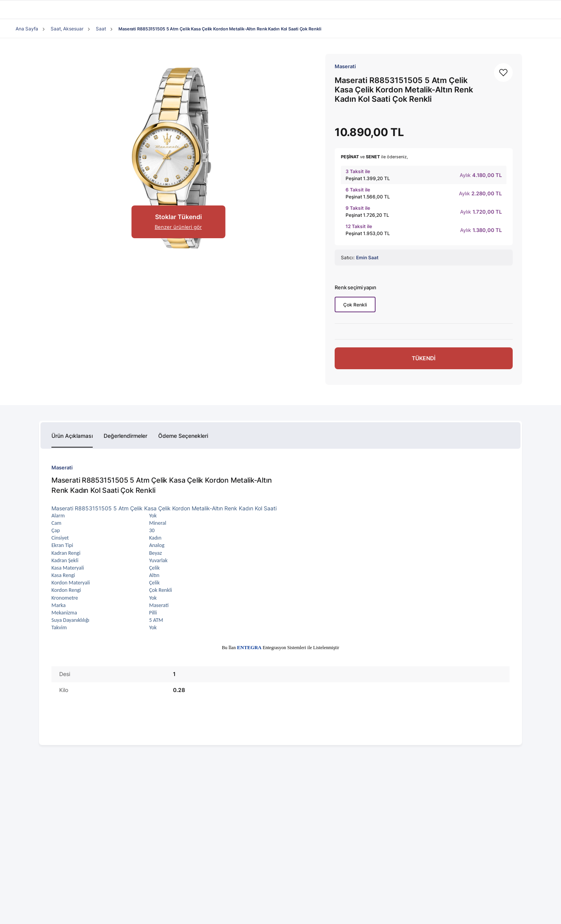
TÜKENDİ (424, 358)
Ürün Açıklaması (72, 436)
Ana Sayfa (27, 29)
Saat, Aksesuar (67, 29)
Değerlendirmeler (125, 436)
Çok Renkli (355, 305)
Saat (101, 29)
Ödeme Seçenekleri (183, 436)
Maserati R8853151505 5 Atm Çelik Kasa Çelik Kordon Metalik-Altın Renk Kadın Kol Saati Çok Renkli (220, 29)
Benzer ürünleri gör (178, 227)
